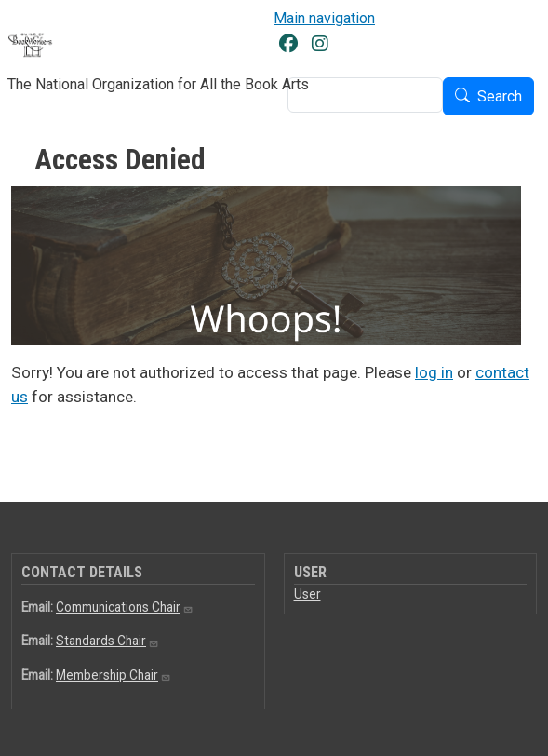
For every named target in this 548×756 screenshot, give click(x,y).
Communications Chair (125, 607)
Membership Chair (114, 675)
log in (434, 372)
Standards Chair (107, 641)
